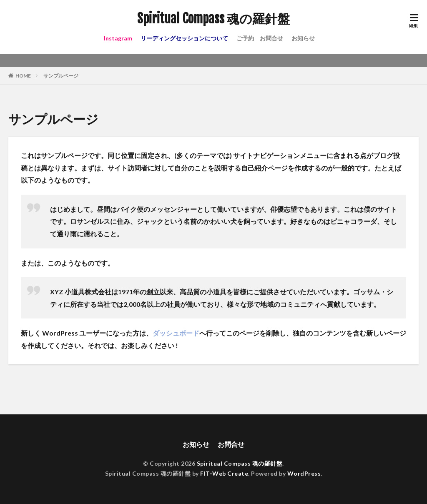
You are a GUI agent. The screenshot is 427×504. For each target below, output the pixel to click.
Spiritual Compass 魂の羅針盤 (213, 19)
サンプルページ (61, 76)
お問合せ (231, 444)
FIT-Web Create (224, 473)
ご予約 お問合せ (260, 38)
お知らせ (303, 38)
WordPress (304, 473)
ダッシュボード (176, 333)
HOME (23, 76)
